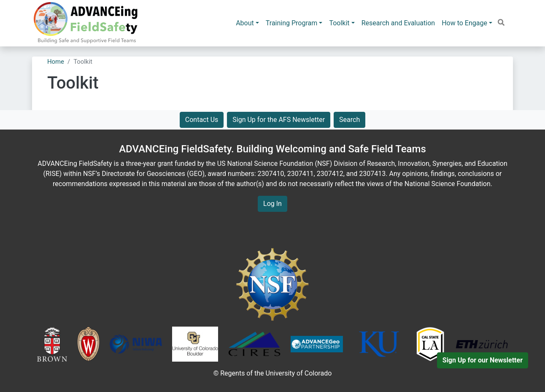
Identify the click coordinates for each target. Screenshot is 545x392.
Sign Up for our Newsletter (483, 360)
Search (349, 120)
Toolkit (339, 23)
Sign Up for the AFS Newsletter (279, 120)
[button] (501, 23)
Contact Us (202, 120)
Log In (272, 204)
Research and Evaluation (398, 23)
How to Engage (464, 23)
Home (56, 62)
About (245, 23)
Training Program (292, 23)
